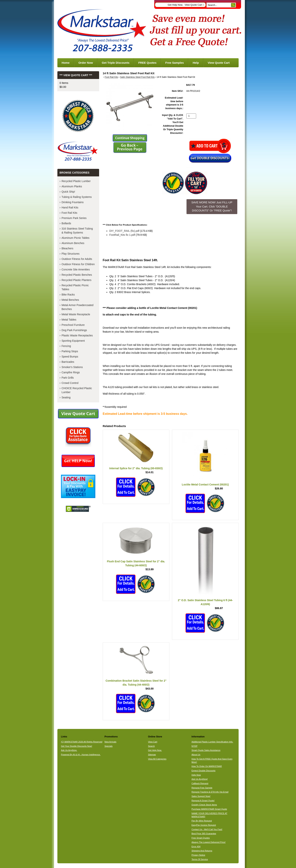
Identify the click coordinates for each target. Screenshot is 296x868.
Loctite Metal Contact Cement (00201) (205, 485)
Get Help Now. (175, 5)
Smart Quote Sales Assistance (206, 750)
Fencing (66, 346)
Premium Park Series (74, 218)
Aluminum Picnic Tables (76, 238)
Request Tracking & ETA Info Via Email (210, 792)
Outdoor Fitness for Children (78, 264)
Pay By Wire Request (202, 821)
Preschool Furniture (73, 325)
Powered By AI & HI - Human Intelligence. (81, 755)
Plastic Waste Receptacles (77, 335)
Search (151, 746)
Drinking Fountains (73, 202)
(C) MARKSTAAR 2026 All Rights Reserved (82, 742)
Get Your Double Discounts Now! (77, 746)
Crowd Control (70, 383)
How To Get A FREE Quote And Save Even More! (212, 760)
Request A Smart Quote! (203, 801)
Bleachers (67, 248)
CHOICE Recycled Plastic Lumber (77, 390)
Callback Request (200, 783)
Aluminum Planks (72, 186)
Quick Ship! (68, 192)
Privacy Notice (198, 855)
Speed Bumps (70, 357)
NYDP (195, 746)
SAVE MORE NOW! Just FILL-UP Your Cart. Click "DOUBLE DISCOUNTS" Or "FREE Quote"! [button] (212, 206)
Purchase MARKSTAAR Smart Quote (209, 809)
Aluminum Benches (73, 243)
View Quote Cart (194, 5)
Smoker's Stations (72, 367)
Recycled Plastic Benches (77, 275)
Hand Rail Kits (70, 207)
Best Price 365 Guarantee (204, 834)
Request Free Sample (202, 788)
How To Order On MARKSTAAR (207, 766)
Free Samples (175, 63)
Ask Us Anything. (69, 750)
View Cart (153, 742)
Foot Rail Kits (111, 77)
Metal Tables (69, 320)
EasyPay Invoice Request (204, 825)
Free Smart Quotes (201, 838)
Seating (66, 397)
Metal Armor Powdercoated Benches (77, 307)
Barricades (68, 362)
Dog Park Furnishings (74, 330)
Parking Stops (70, 351)
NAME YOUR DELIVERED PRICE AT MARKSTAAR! (210, 815)
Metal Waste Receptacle (76, 314)
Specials (108, 746)
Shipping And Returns (202, 851)
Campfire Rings (71, 372)
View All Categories (157, 759)
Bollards (66, 223)
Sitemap (152, 755)
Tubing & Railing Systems (77, 197)
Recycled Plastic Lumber (76, 181)
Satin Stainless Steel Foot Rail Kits (137, 77)
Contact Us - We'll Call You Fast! (207, 829)
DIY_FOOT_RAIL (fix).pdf (124, 231)
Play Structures (71, 254)
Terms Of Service (200, 859)
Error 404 (196, 847)
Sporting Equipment (73, 341)
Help (196, 63)
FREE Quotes (147, 63)
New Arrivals (110, 742)
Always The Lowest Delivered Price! (209, 842)
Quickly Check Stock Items (204, 805)
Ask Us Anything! (200, 779)
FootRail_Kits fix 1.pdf (122, 235)
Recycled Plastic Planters (76, 280)
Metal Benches (70, 300)
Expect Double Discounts (204, 771)
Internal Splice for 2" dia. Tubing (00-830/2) (136, 468)
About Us (196, 755)
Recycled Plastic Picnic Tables (75, 287)
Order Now (86, 63)
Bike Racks (68, 295)
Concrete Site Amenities (76, 269)
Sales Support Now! (201, 796)
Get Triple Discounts (116, 63)
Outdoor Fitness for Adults (77, 259)
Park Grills (68, 378)
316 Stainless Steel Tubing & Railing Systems (77, 231)
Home (66, 63)
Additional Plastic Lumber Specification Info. (212, 742)
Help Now (196, 775)
